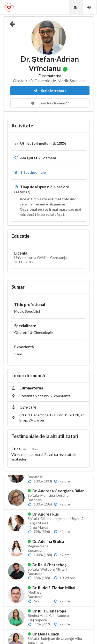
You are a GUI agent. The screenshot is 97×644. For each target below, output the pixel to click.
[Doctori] (76, 7)
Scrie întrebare (50, 91)
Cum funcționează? (50, 103)
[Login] (90, 7)
